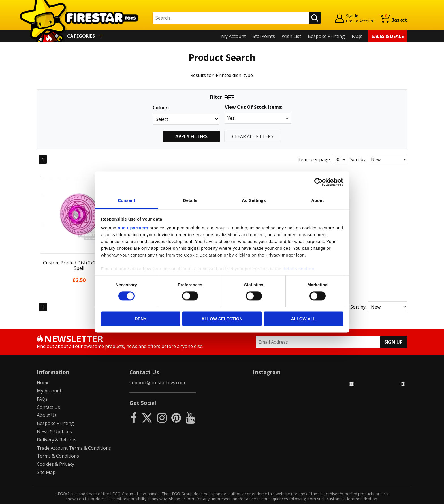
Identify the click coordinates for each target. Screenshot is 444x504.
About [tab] (318, 200)
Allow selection (222, 319)
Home (43, 372)
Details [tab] (190, 200)
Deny (141, 319)
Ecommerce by (386, 497)
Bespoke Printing (326, 36)
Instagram (267, 361)
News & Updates (54, 421)
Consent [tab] (126, 200)
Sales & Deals (388, 36)
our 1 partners (133, 228)
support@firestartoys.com (157, 372)
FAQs (357, 36)
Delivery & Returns (57, 429)
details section (298, 269)
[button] (258, 118)
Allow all (304, 319)
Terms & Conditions (58, 445)
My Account (233, 36)
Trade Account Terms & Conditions (74, 437)
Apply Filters (191, 136)
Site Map (46, 461)
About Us (47, 404)
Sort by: (358, 159)
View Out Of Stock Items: (254, 107)
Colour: (161, 108)
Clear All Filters (253, 136)
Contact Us (48, 396)
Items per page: (314, 159)
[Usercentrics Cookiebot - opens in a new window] (318, 182)
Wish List (291, 36)
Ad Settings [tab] (254, 200)
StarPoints (264, 36)
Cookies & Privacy (55, 453)
